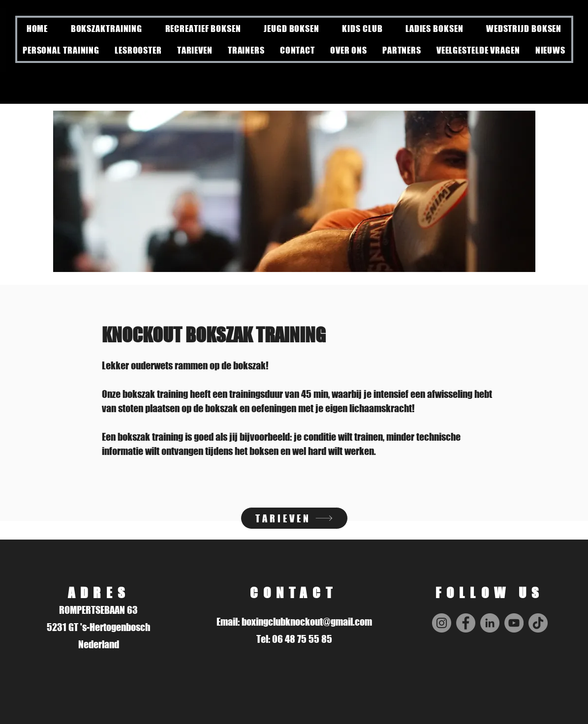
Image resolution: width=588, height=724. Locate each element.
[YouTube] (514, 623)
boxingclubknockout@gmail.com (307, 622)
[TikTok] (538, 623)
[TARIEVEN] (294, 518)
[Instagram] (442, 623)
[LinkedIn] (490, 623)
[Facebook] (466, 623)
